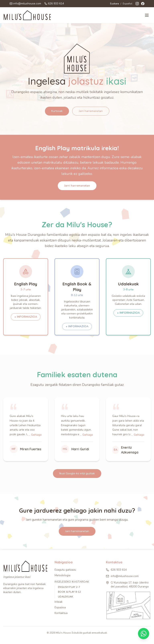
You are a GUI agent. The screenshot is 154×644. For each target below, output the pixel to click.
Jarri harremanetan (91, 111)
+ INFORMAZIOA (26, 317)
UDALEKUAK (66, 597)
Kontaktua (61, 613)
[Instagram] (137, 4)
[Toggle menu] (147, 15)
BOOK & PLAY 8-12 (69, 592)
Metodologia (62, 575)
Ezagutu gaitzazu (65, 570)
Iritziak (59, 602)
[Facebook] (143, 4)
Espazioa (60, 607)
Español (128, 4)
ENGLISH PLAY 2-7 (69, 587)
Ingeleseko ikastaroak (72, 582)
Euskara (114, 4)
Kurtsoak (57, 111)
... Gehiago (35, 435)
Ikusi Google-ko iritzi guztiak (77, 473)
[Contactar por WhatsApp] (144, 634)
